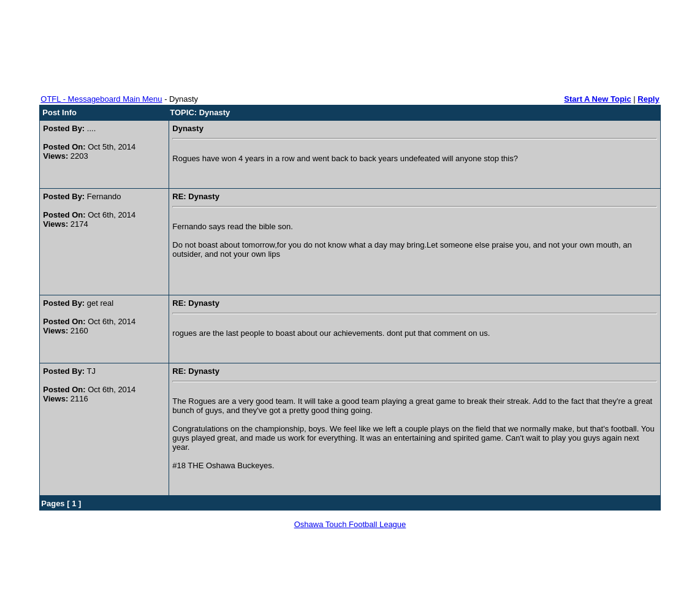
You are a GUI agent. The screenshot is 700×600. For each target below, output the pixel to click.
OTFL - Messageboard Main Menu (101, 99)
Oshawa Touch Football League (350, 524)
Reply (648, 99)
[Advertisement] (350, 44)
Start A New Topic (597, 99)
